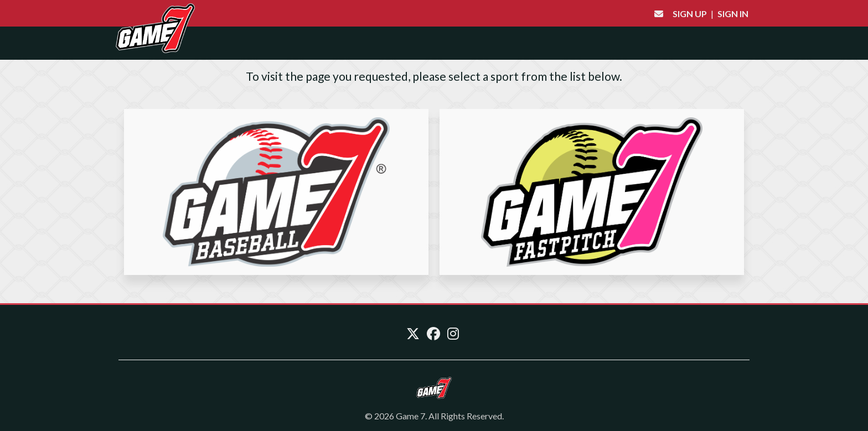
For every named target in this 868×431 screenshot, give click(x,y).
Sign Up (690, 14)
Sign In (733, 14)
